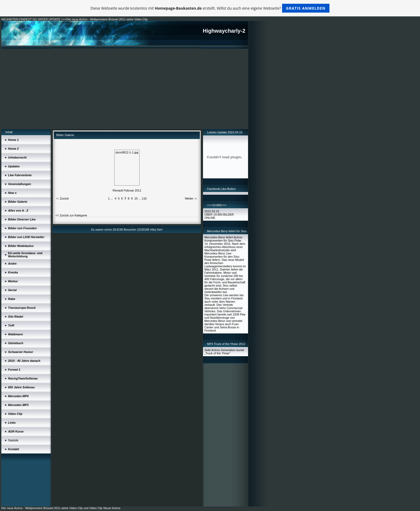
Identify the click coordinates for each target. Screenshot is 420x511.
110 (144, 198)
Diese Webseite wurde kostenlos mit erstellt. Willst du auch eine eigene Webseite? (210, 8)
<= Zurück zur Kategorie (71, 215)
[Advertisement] (125, 89)
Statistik (13, 440)
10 (136, 198)
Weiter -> (191, 198)
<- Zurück (63, 198)
